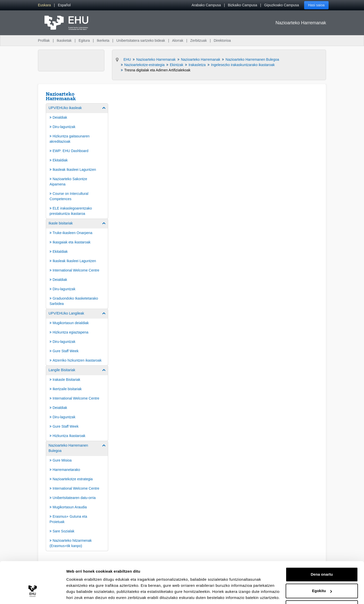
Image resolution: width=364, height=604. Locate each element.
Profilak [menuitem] (44, 40)
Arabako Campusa (206, 5)
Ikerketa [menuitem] (103, 40)
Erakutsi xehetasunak (86, 594)
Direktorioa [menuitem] (222, 40)
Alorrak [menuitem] (178, 40)
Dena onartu (322, 557)
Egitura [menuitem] (84, 40)
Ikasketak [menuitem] (64, 40)
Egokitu (322, 573)
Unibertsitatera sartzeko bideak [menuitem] (141, 40)
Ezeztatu (322, 590)
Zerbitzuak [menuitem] (199, 40)
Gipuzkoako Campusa (282, 5)
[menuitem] (44, 5)
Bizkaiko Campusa (242, 5)
